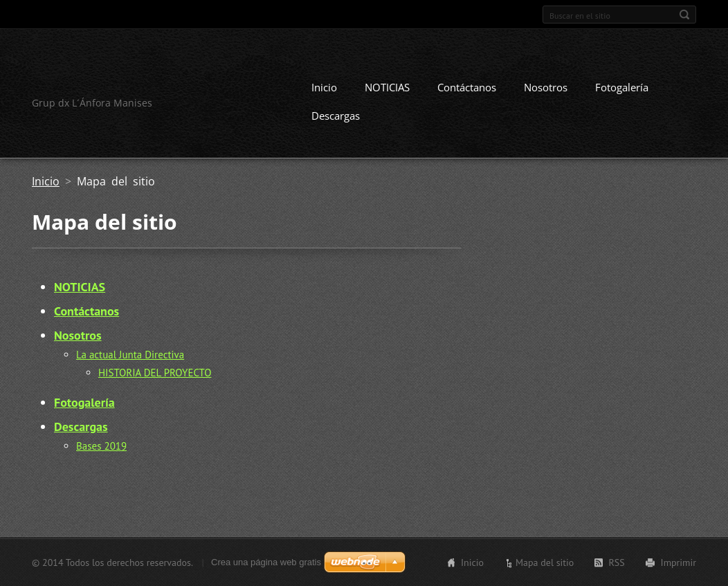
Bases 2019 (101, 446)
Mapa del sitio (545, 562)
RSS (616, 562)
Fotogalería (622, 87)
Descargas (336, 116)
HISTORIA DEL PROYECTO (155, 373)
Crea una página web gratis (266, 562)
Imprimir (679, 562)
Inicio (324, 87)
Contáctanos (467, 87)
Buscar (684, 15)
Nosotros (546, 87)
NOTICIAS (387, 87)
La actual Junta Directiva (130, 355)
